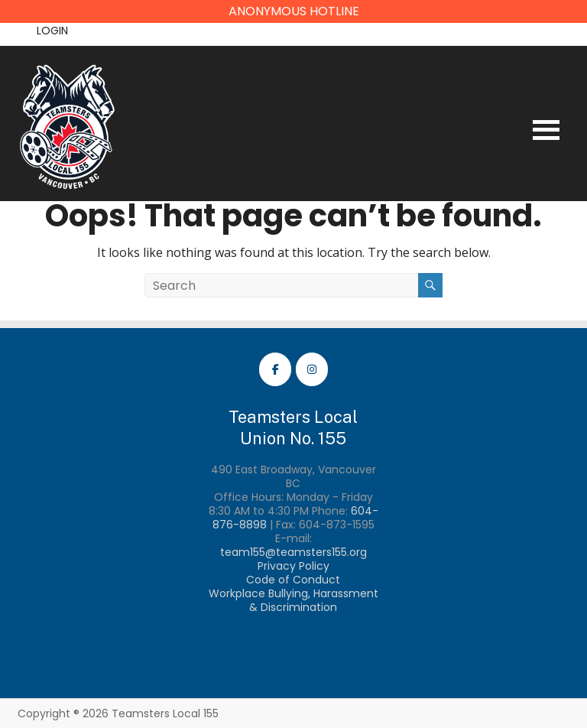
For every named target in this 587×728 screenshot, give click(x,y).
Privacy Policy (293, 566)
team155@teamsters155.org (293, 552)
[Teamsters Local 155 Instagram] (312, 369)
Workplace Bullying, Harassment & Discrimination (293, 600)
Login (52, 31)
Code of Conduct (293, 580)
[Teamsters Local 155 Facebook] (275, 369)
